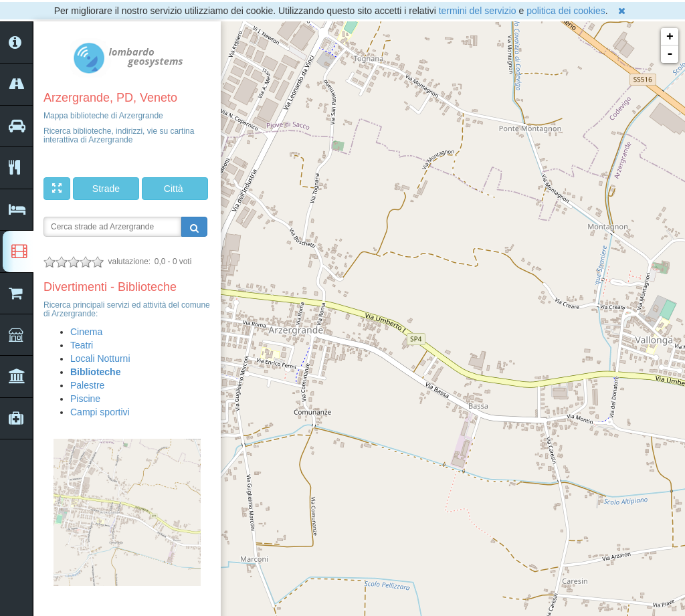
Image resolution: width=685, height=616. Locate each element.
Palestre (87, 385)
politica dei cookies (566, 11)
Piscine (85, 399)
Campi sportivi (100, 412)
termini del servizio (478, 11)
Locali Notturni (100, 358)
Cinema (86, 332)
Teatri (82, 345)
